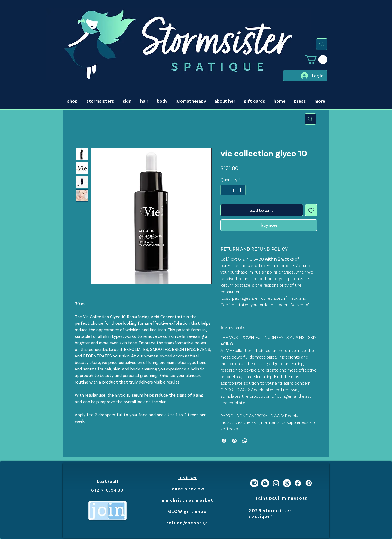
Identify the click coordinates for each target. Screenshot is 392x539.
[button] (316, 59)
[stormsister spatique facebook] (298, 483)
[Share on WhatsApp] (245, 441)
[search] (322, 44)
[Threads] (287, 483)
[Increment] (241, 190)
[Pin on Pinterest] (234, 441)
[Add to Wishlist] (311, 210)
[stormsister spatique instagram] (276, 483)
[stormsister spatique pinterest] (309, 483)
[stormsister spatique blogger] (265, 483)
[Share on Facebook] (224, 441)
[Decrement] (225, 190)
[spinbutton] (233, 190)
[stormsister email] (254, 483)
